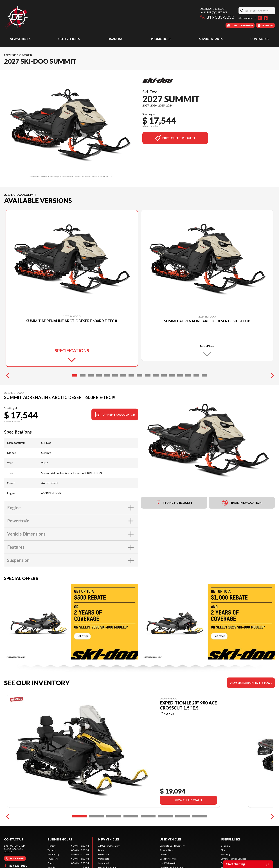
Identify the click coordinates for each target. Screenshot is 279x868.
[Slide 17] (204, 379)
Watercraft (103, 862)
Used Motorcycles (169, 862)
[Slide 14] (180, 379)
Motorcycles (104, 857)
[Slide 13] (172, 379)
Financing (115, 39)
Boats (101, 853)
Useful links (231, 842)
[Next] (271, 379)
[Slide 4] (99, 379)
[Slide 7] (123, 379)
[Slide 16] (196, 379)
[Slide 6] (115, 379)
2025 (161, 105)
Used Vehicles (69, 39)
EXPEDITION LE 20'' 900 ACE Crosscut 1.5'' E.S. (188, 708)
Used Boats (165, 857)
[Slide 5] (107, 379)
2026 (154, 105)
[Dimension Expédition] (17, 17)
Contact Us (260, 39)
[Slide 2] (83, 379)
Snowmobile (25, 55)
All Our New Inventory (109, 849)
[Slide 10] (148, 379)
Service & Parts (211, 39)
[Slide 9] (139, 379)
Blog (223, 853)
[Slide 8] (131, 379)
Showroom (10, 55)
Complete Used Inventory (172, 849)
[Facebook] (266, 18)
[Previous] (8, 379)
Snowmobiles (105, 866)
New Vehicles (20, 39)
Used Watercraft (168, 866)
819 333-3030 (217, 17)
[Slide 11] (156, 379)
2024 (169, 105)
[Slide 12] (164, 379)
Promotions (161, 39)
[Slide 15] (188, 379)
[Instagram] (260, 18)
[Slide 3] (91, 379)
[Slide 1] (75, 379)
